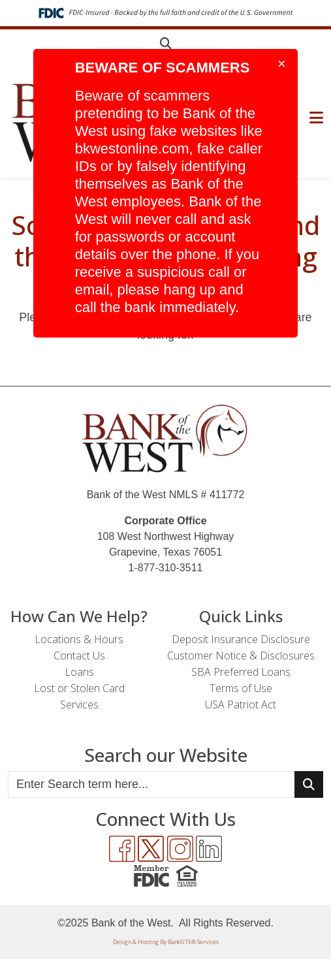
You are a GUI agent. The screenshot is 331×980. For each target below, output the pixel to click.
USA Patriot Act (241, 704)
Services (79, 704)
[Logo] (166, 439)
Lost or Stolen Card (79, 688)
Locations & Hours (79, 639)
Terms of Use (241, 688)
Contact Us (79, 656)
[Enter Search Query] (151, 784)
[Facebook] (122, 849)
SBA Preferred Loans (241, 672)
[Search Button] (309, 784)
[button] (166, 43)
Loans (79, 672)
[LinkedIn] (209, 849)
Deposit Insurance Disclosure (241, 639)
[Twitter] (151, 849)
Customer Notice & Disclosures (241, 656)
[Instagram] (180, 849)
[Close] (284, 64)
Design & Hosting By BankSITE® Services (166, 942)
